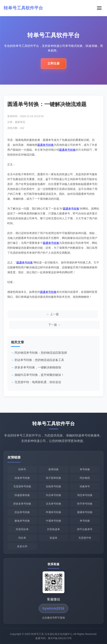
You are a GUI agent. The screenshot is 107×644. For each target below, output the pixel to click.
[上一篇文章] (53, 314)
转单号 (22, 470)
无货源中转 (85, 538)
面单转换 (53, 470)
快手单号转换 (85, 504)
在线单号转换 (53, 487)
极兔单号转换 (22, 521)
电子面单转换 (53, 478)
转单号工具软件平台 (23, 8)
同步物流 (85, 478)
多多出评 (22, 546)
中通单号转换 (53, 521)
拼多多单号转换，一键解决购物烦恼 (38, 367)
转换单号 (85, 487)
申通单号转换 (53, 512)
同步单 (22, 538)
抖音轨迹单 (53, 529)
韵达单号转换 (22, 512)
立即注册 (53, 65)
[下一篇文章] (54, 325)
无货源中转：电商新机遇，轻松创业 (38, 382)
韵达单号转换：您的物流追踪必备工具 (39, 360)
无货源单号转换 (22, 487)
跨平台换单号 (85, 529)
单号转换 (85, 470)
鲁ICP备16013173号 (60, 639)
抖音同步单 (22, 529)
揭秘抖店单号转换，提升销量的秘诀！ (39, 375)
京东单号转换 (53, 504)
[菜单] (99, 8)
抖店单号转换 (53, 495)
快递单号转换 (22, 478)
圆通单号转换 (45, 145)
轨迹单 (53, 538)
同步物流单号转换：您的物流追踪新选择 (41, 353)
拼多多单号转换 (22, 504)
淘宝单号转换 (85, 495)
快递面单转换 (22, 495)
